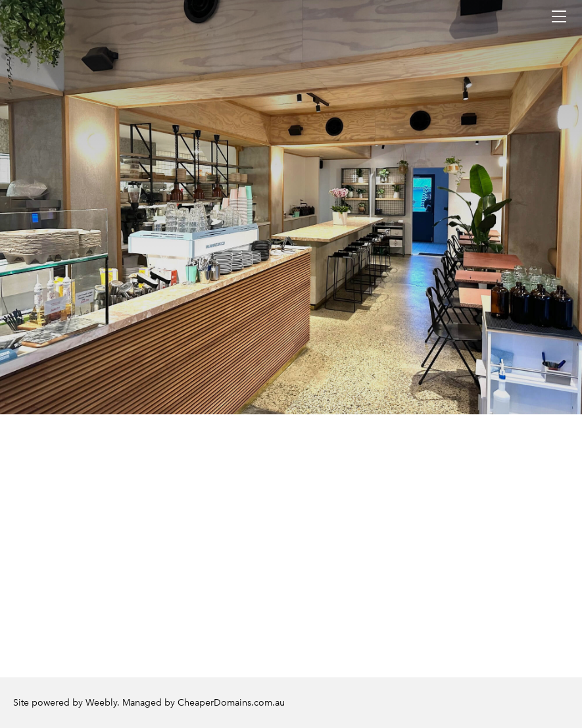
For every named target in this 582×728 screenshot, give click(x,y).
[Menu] (559, 16)
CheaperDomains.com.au (231, 703)
